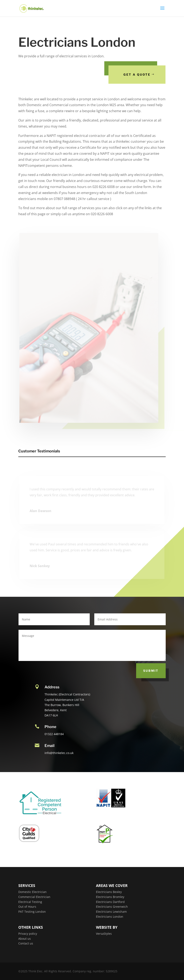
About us (25, 939)
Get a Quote (138, 74)
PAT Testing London (32, 912)
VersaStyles (104, 934)
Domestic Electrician (32, 892)
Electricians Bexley (109, 892)
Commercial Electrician (34, 897)
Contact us (26, 943)
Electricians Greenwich (112, 907)
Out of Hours (27, 907)
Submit (151, 671)
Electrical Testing (30, 902)
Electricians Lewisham (111, 912)
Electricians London (110, 917)
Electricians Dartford (110, 902)
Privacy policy (28, 934)
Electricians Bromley (110, 897)
